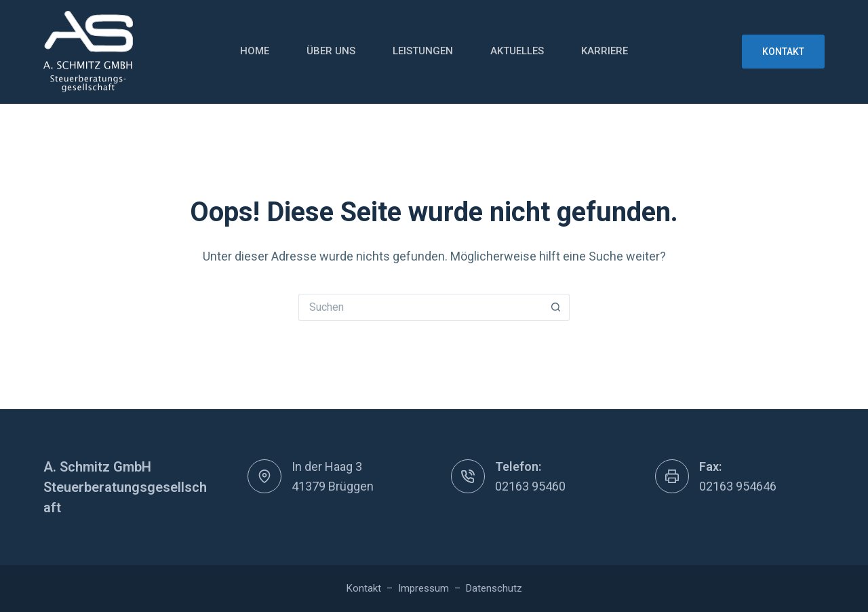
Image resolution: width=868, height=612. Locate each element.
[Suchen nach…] (420, 307)
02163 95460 (530, 486)
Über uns (331, 51)
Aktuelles (517, 51)
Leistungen (423, 51)
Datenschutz (494, 588)
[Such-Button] (556, 307)
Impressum (423, 588)
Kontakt (783, 52)
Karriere (605, 51)
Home (255, 51)
